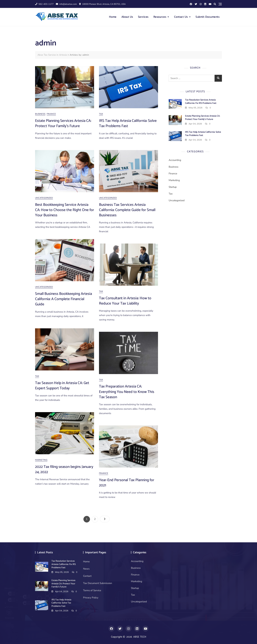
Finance (51, 114)
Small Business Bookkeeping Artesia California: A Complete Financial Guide (64, 299)
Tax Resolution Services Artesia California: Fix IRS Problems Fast (201, 102)
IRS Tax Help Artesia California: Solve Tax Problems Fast (128, 123)
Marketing (41, 460)
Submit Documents (208, 17)
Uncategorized (44, 198)
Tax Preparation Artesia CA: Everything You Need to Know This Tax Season (127, 392)
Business (40, 114)
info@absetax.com (66, 4)
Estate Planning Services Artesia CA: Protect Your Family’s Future (63, 123)
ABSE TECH (140, 637)
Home (113, 17)
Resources (160, 17)
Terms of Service (92, 590)
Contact (87, 576)
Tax (101, 114)
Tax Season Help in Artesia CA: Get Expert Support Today (62, 386)
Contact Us (181, 17)
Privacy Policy (91, 598)
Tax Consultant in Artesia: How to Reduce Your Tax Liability (125, 301)
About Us (127, 17)
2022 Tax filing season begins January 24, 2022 (64, 469)
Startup (173, 187)
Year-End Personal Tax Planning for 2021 (127, 483)
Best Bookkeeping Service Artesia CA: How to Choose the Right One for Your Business (65, 210)
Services (143, 17)
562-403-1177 (44, 4)
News (86, 569)
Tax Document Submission (98, 583)
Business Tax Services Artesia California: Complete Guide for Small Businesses (127, 210)
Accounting (175, 160)
